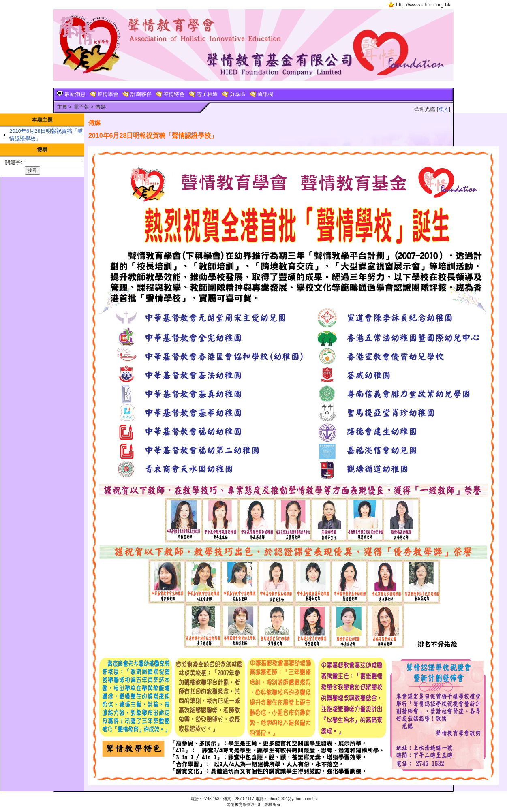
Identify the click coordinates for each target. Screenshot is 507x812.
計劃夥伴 (137, 94)
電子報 (81, 107)
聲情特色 (170, 94)
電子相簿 (203, 94)
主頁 (62, 107)
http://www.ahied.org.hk (423, 5)
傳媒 (101, 107)
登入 (443, 109)
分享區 (234, 94)
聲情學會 (104, 94)
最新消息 (71, 94)
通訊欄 (262, 94)
